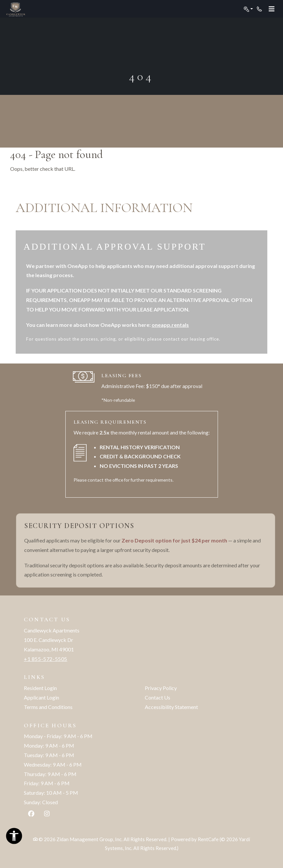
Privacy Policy (161, 688)
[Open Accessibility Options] (14, 838)
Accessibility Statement (171, 707)
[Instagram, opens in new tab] (47, 815)
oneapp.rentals (170, 325)
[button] (248, 9)
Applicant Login (42, 697)
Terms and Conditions (48, 707)
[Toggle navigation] (272, 9)
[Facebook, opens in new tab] (31, 815)
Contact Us (158, 697)
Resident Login (40, 688)
